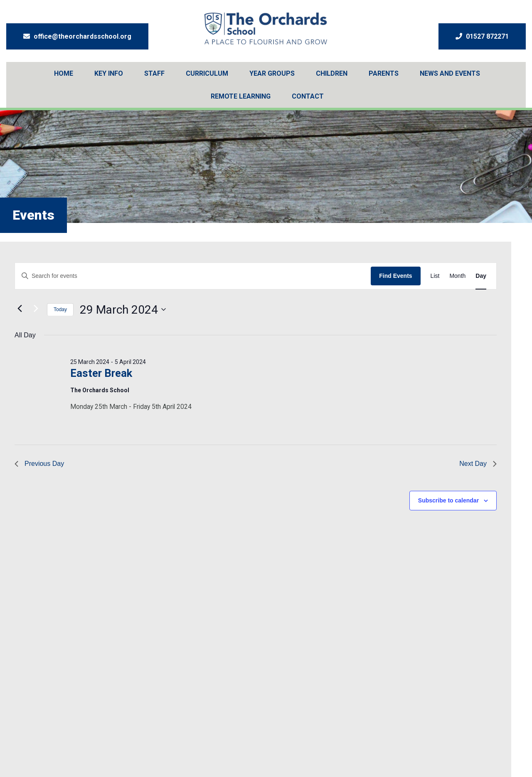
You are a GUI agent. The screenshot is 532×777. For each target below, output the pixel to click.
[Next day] (36, 309)
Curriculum (207, 73)
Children (332, 73)
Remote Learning (241, 96)
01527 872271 (482, 36)
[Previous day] (20, 309)
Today (60, 309)
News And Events (450, 73)
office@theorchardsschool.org (77, 36)
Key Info (109, 73)
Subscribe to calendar (448, 500)
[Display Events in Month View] (457, 276)
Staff (154, 73)
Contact (308, 96)
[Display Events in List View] (435, 276)
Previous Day (39, 464)
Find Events (395, 276)
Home (64, 73)
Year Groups (272, 73)
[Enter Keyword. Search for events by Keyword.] (193, 276)
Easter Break (101, 373)
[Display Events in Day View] (481, 276)
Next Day (478, 464)
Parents (384, 73)
